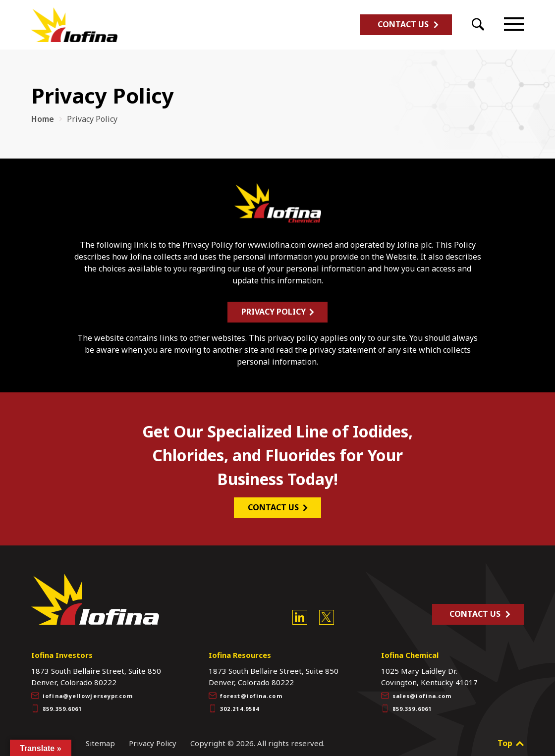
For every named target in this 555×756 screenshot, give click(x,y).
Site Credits (52, 738)
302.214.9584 (234, 703)
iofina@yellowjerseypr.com (82, 690)
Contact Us (403, 24)
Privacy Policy (275, 306)
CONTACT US (275, 501)
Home (43, 119)
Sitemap (100, 738)
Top (511, 738)
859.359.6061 (56, 703)
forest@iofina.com (246, 690)
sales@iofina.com (416, 690)
